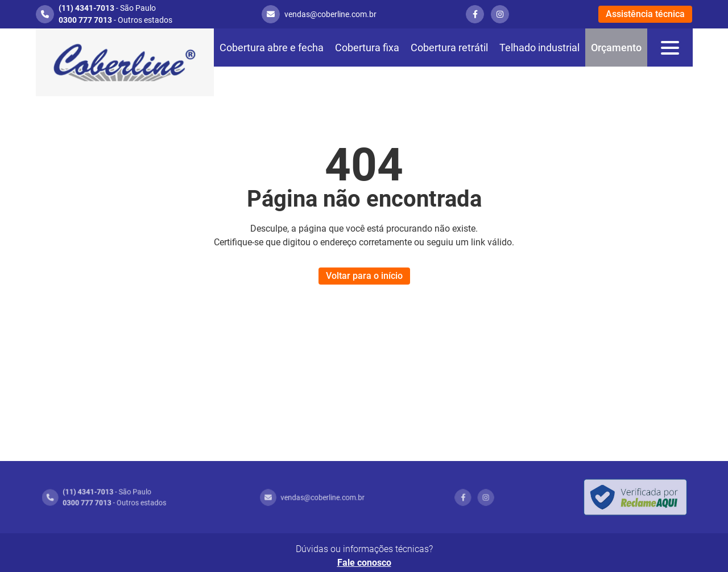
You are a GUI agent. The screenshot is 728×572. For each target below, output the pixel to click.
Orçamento (616, 48)
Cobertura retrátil (449, 48)
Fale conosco (364, 563)
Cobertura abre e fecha (272, 48)
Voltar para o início (364, 276)
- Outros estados (115, 20)
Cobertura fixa (367, 48)
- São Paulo (107, 8)
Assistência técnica (645, 14)
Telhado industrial (539, 48)
